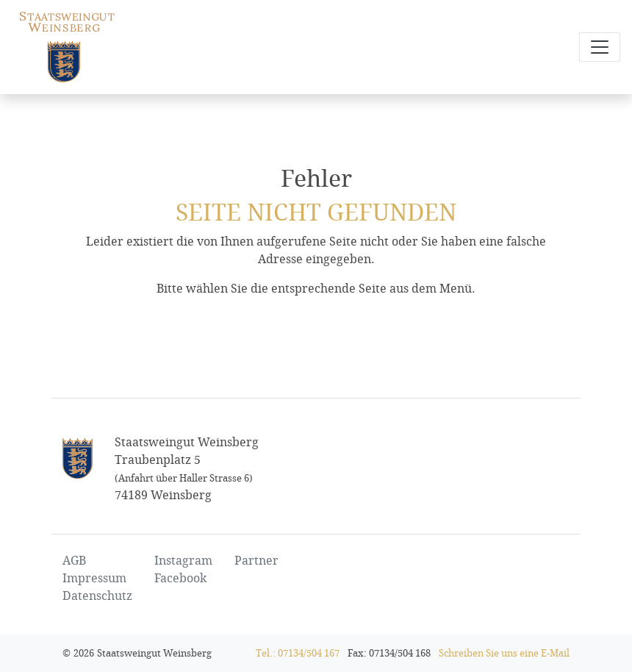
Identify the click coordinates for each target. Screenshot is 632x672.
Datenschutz (97, 596)
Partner (256, 561)
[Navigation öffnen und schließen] (600, 47)
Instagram (183, 561)
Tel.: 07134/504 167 (298, 653)
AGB (74, 561)
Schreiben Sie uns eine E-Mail (504, 653)
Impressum (94, 578)
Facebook (180, 578)
